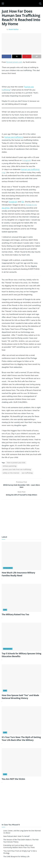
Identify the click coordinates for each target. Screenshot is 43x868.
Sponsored (8, 570)
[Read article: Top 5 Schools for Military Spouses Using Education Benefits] (21, 639)
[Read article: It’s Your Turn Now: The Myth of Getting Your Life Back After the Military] (21, 723)
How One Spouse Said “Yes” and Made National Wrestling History (20, 699)
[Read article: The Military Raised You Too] (21, 600)
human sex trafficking (14, 137)
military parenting (10, 466)
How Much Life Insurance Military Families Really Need (18, 576)
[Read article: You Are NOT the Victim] (21, 765)
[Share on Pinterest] (27, 56)
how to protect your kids (16, 463)
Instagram (26, 160)
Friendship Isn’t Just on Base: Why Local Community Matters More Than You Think (19, 849)
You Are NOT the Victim (13, 781)
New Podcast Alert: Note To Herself (17, 839)
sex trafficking (27, 473)
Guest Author (14, 29)
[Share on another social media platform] (37, 56)
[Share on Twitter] (17, 56)
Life (5, 612)
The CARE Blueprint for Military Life (16, 859)
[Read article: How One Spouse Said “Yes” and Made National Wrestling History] (21, 681)
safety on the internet (11, 473)
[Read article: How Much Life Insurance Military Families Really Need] (21, 558)
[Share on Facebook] (7, 56)
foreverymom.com (14, 62)
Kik (23, 202)
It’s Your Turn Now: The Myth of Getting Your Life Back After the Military (21, 741)
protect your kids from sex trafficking (17, 469)
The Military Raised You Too (15, 617)
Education (8, 651)
